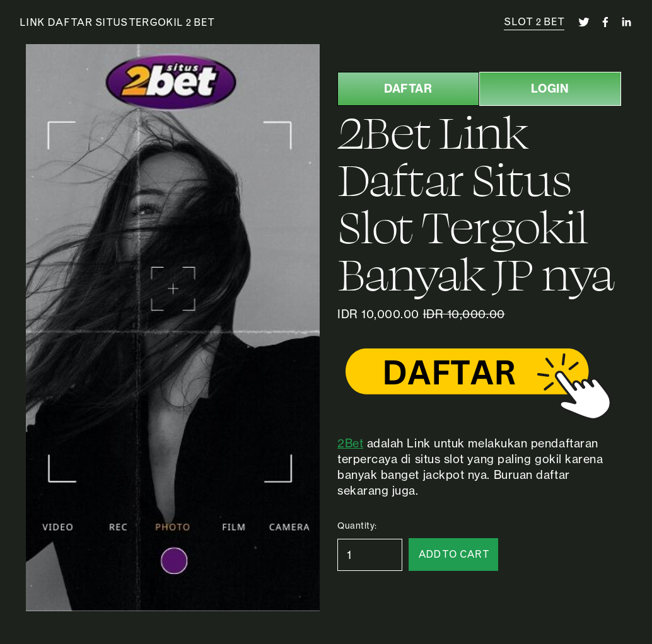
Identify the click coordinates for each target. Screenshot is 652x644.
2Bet (350, 443)
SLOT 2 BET (534, 21)
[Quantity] (370, 555)
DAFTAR (408, 89)
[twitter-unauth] (584, 22)
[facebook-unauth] (605, 22)
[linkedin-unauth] (626, 22)
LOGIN (550, 89)
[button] (453, 555)
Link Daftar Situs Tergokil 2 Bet (117, 22)
